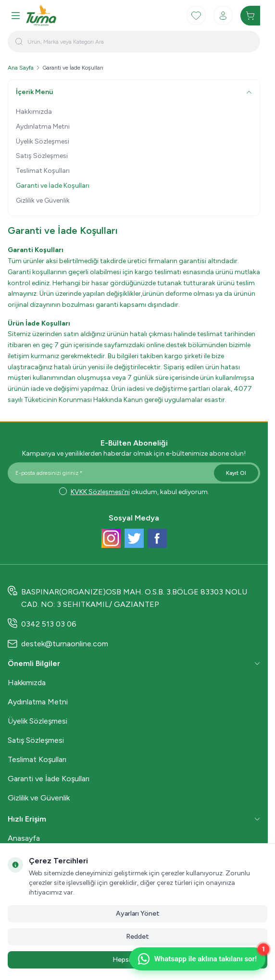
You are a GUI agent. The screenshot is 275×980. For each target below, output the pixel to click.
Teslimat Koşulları (43, 171)
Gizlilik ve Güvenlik (43, 200)
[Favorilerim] (196, 15)
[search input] (134, 42)
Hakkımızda (34, 112)
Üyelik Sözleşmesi (43, 141)
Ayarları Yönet (138, 913)
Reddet (137, 937)
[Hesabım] (223, 15)
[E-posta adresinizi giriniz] (134, 473)
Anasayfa (24, 838)
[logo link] (72, 15)
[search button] (19, 42)
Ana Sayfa (21, 68)
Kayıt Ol (236, 473)
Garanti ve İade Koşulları (53, 186)
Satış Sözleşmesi (42, 156)
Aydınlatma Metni (43, 127)
